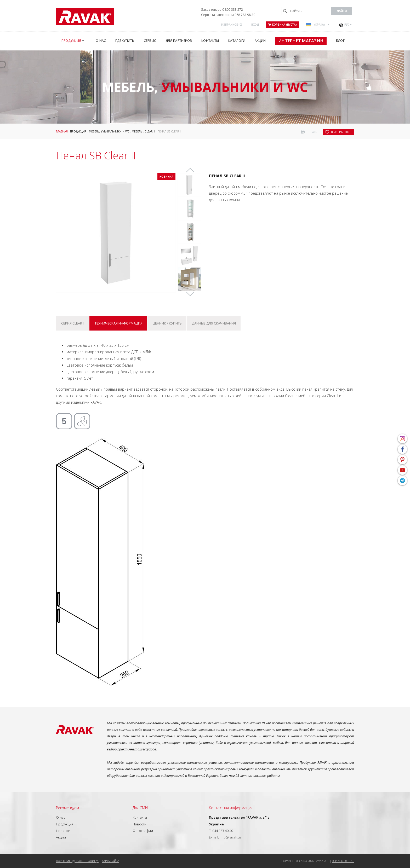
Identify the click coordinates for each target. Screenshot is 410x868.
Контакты (140, 817)
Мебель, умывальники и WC (109, 131)
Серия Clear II (73, 323)
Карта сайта (110, 861)
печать (312, 132)
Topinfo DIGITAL (343, 861)
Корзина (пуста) (283, 25)
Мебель (137, 131)
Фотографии (143, 831)
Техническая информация (119, 323)
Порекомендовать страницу (77, 861)
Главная (62, 131)
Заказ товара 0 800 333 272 (222, 10)
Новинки (63, 831)
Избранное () (232, 25)
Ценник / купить (167, 323)
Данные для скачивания (214, 323)
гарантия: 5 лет (80, 378)
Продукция (78, 131)
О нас (61, 817)
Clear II (150, 131)
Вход (255, 25)
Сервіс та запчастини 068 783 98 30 (228, 15)
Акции (61, 837)
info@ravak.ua (231, 837)
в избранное (341, 132)
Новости (139, 824)
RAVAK (85, 17)
